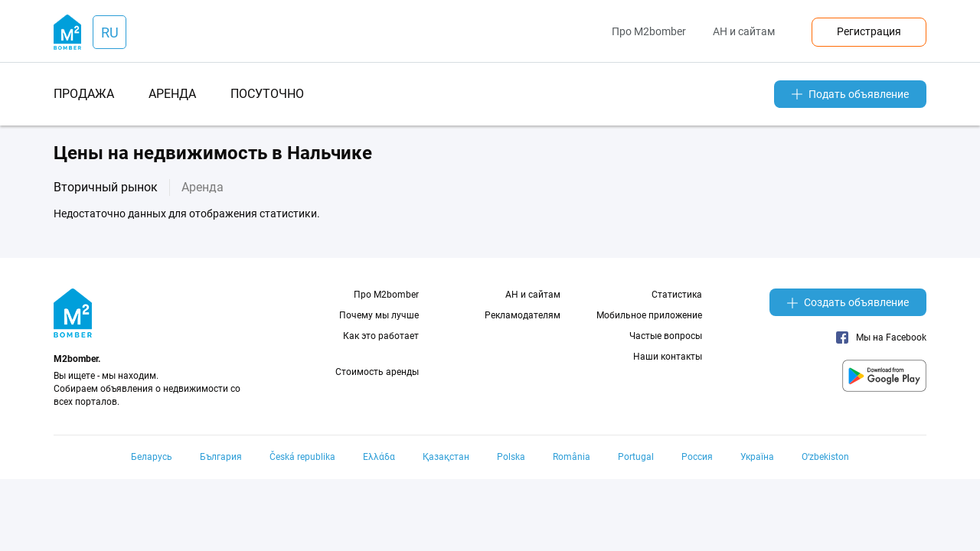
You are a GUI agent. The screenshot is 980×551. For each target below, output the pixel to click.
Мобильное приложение (649, 315)
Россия (697, 457)
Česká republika (302, 457)
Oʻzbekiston (825, 457)
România (572, 457)
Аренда (203, 187)
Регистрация (869, 31)
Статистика (677, 295)
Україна (757, 457)
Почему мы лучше (379, 315)
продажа (84, 94)
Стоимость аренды (377, 372)
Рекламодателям (523, 315)
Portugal (636, 457)
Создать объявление (848, 302)
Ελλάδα (379, 457)
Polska (511, 457)
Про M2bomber (649, 31)
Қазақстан (446, 457)
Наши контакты (668, 357)
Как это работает (381, 336)
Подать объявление (850, 94)
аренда (172, 94)
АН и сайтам (744, 31)
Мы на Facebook (881, 337)
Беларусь (152, 457)
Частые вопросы (666, 336)
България (221, 457)
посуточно (267, 94)
